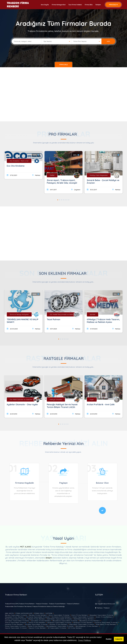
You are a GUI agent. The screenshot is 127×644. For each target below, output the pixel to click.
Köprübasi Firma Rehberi (106, 624)
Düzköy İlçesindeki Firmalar (37, 624)
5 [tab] (65, 200)
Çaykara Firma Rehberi (14, 624)
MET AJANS (26, 547)
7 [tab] (69, 200)
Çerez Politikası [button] (84, 640)
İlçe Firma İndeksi (75, 5)
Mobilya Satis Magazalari (99, 175)
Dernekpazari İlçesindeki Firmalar (60, 626)
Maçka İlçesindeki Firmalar (16, 619)
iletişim (49, 558)
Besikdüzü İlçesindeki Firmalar (65, 621)
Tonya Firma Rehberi (36, 626)
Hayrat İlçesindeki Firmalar (16, 628)
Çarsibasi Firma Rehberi (41, 621)
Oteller (52, 175)
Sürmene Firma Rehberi (61, 617)
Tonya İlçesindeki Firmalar (16, 626)
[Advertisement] (63, 94)
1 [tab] (58, 200)
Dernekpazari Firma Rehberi (87, 626)
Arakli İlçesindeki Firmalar (83, 617)
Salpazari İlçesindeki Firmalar (59, 623)
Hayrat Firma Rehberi (38, 628)
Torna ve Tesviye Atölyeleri (19, 314)
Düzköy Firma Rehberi (59, 624)
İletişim (98, 5)
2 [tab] (60, 200)
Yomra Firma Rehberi (37, 623)
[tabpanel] (63, 173)
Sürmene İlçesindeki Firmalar (38, 617)
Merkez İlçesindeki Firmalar (16, 615)
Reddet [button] (109, 639)
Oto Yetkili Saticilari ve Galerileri (21, 399)
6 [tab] (67, 200)
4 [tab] (63, 200)
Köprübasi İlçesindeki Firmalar (82, 624)
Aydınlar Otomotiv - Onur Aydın (22, 404)
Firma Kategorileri (59, 5)
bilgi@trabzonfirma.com (106, 604)
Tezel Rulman (53, 319)
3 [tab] (61, 200)
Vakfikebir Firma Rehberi (84, 619)
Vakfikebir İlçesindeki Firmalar (60, 619)
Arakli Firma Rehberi (104, 617)
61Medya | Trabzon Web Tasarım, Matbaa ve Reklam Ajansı (103, 321)
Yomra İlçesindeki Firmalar (16, 623)
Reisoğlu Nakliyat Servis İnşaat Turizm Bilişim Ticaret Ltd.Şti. (62, 406)
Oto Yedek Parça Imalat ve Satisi (61, 314)
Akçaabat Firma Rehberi (15, 617)
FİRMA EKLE (113, 5)
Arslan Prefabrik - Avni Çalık (101, 404)
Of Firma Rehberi (75, 628)
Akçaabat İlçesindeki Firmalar (102, 615)
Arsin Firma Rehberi (80, 615)
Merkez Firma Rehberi (38, 615)
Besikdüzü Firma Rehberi (90, 621)
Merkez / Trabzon (103, 608)
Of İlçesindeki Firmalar (57, 628)
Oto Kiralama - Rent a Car (19, 161)
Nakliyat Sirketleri (56, 399)
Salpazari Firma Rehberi (83, 623)
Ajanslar (93, 314)
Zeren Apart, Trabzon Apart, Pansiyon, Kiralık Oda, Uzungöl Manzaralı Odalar (62, 183)
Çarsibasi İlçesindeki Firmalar (17, 621)
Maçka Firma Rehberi (37, 619)
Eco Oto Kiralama (16, 166)
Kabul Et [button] (119, 639)
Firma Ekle (89, 5)
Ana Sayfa (45, 5)
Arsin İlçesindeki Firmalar (59, 615)
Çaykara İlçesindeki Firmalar (106, 623)
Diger (92, 399)
